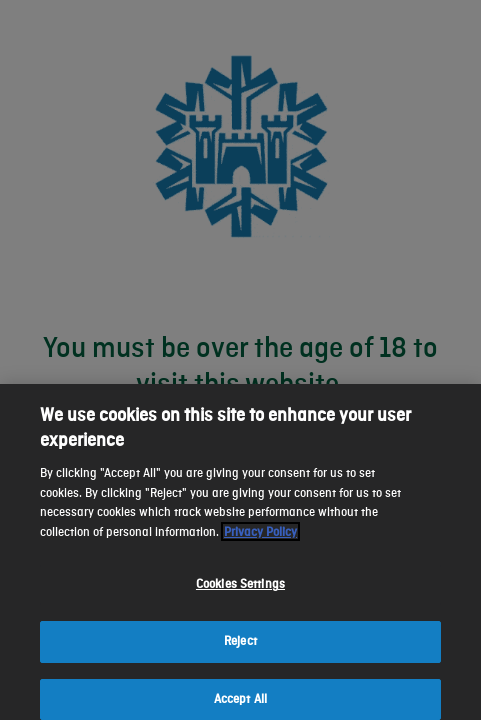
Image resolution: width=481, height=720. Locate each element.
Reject (240, 651)
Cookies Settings (240, 594)
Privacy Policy (260, 542)
